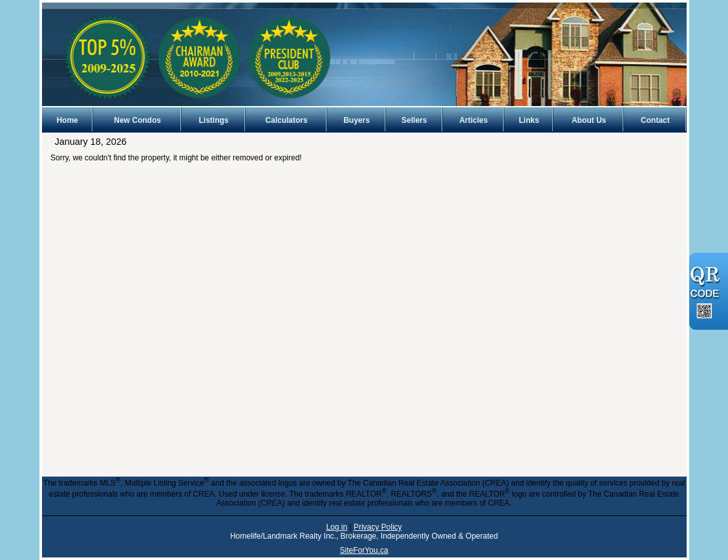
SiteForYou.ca (364, 550)
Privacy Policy (378, 527)
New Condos (137, 120)
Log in (337, 527)
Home (67, 120)
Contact (655, 120)
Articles (473, 120)
